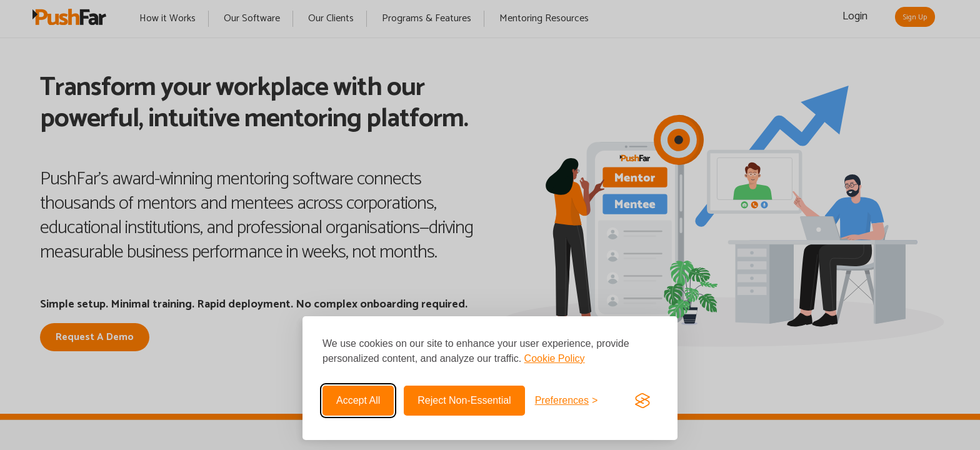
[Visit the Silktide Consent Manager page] (642, 401)
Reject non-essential (464, 400)
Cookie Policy (555, 358)
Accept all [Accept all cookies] (358, 400)
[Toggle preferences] (567, 401)
